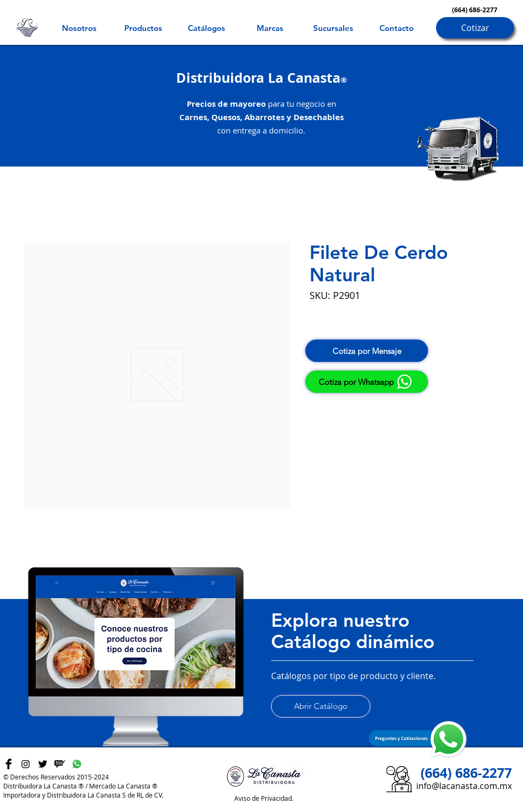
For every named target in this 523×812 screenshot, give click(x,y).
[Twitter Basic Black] (43, 764)
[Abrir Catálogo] (321, 706)
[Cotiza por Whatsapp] (367, 382)
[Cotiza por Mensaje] (367, 351)
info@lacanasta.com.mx (464, 786)
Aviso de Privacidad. (264, 798)
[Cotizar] (475, 28)
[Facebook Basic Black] (9, 764)
